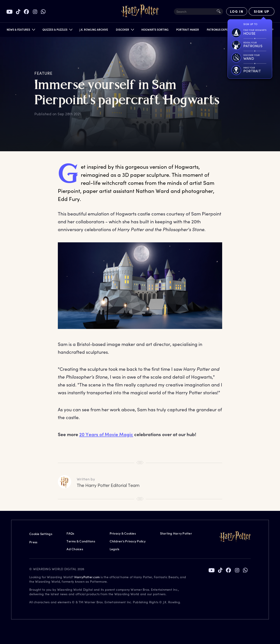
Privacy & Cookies (123, 533)
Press (33, 542)
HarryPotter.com (87, 577)
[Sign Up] (262, 11)
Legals (115, 549)
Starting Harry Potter (176, 533)
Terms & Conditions (81, 541)
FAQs (70, 533)
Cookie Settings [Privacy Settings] (41, 534)
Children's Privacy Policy (128, 541)
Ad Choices (75, 549)
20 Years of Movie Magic (106, 434)
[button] (21, 31)
